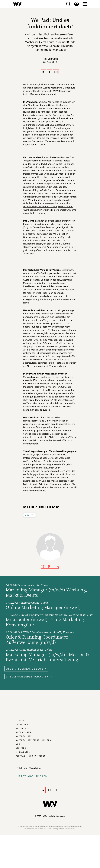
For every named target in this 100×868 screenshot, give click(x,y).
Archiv (30, 515)
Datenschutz (24, 736)
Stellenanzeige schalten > (29, 677)
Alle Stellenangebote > (26, 669)
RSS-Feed (21, 748)
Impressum (22, 724)
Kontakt (21, 720)
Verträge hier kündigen (31, 756)
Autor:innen (23, 732)
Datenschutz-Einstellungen (33, 740)
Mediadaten (23, 752)
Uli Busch (53, 59)
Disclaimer (23, 728)
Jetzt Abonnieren (33, 776)
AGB (18, 744)
